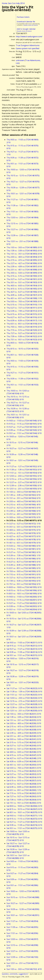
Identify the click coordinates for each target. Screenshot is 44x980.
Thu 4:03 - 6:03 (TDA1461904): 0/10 (24, 286)
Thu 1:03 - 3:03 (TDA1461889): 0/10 (24, 247)
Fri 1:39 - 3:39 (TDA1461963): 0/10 (24, 495)
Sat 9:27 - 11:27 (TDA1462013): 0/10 (24, 649)
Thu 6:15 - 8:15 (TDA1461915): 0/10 (24, 314)
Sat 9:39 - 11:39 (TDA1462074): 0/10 (24, 825)
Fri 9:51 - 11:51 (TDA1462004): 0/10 (24, 609)
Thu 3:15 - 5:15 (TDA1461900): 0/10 (24, 276)
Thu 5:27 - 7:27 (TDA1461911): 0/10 (24, 308)
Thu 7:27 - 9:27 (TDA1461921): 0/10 (24, 333)
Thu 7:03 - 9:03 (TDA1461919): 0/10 (24, 327)
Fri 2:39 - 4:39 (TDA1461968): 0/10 (24, 511)
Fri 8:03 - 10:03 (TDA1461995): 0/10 (24, 587)
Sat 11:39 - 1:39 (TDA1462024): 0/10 (24, 692)
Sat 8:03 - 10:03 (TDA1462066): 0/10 (24, 806)
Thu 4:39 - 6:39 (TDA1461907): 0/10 (24, 295)
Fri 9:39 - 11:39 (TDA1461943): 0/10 (24, 430)
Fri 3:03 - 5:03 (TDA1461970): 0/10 (24, 517)
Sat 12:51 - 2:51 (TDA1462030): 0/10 (24, 711)
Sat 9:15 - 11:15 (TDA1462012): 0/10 (24, 646)
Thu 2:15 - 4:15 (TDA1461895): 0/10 (24, 260)
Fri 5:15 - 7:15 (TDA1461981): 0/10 (24, 549)
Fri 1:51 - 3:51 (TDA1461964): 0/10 (24, 498)
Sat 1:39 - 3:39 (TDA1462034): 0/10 (24, 717)
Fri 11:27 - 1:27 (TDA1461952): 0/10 (24, 466)
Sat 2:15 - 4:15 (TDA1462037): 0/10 (24, 726)
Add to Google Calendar (26, 29)
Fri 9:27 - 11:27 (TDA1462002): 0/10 (24, 603)
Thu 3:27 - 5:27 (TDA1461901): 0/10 (24, 279)
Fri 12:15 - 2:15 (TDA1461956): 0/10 (24, 479)
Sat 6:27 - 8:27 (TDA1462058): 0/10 (24, 784)
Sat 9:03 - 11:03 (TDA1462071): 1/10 (24, 816)
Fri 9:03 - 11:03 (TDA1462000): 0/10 (24, 597)
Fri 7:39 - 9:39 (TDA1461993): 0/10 (24, 581)
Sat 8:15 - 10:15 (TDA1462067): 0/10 (24, 809)
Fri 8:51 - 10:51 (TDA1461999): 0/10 (24, 594)
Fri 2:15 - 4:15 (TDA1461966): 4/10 (24, 505)
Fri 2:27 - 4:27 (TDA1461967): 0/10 (24, 508)
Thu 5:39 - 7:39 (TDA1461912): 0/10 (24, 311)
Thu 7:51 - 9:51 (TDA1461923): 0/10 (24, 340)
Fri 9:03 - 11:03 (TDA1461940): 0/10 (24, 421)
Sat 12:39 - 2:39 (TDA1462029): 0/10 (24, 707)
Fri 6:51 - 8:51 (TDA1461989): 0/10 (24, 568)
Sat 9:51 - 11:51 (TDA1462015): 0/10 (24, 655)
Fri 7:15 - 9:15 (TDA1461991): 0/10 (24, 574)
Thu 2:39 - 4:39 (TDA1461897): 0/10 (24, 266)
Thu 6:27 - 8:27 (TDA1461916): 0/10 (24, 317)
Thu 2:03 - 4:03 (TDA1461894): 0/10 (24, 257)
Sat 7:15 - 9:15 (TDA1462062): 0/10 (24, 793)
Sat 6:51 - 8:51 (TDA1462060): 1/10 (24, 790)
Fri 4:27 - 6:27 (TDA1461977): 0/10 (24, 536)
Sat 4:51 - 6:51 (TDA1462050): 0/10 (24, 765)
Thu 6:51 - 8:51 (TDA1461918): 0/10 (24, 324)
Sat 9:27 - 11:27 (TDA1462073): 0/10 (24, 822)
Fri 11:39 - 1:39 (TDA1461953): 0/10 (24, 470)
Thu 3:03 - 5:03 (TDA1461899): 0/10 (24, 273)
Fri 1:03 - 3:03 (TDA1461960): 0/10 (24, 492)
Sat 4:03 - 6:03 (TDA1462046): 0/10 (24, 752)
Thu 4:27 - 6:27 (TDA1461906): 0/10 (24, 292)
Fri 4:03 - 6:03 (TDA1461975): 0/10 (24, 530)
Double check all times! (30, 25)
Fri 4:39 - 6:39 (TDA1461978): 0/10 (24, 540)
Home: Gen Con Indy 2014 (13, 3)
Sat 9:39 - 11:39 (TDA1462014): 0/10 (24, 652)
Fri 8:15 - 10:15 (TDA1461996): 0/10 (24, 590)
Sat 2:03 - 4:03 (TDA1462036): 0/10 (24, 723)
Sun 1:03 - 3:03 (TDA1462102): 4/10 (24, 969)
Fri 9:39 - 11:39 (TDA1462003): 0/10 (24, 606)
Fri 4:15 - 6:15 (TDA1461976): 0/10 (24, 533)
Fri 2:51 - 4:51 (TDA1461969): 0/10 (24, 514)
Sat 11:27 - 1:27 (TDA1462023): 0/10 (24, 688)
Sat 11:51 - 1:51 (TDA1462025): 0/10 (24, 695)
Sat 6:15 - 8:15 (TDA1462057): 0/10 (24, 781)
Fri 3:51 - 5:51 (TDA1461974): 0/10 (24, 527)
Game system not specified (28, 48)
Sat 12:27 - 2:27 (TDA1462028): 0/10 (24, 704)
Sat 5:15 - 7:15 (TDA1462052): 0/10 (24, 771)
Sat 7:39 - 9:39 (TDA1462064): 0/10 (24, 800)
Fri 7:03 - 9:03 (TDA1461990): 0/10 (24, 571)
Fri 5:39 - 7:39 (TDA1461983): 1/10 (24, 555)
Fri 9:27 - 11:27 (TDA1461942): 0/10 (24, 427)
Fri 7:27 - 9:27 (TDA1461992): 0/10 (24, 578)
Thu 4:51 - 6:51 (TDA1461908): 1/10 (24, 298)
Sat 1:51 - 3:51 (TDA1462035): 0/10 (24, 720)
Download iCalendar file (26, 22)
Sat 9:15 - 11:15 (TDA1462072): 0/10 (24, 819)
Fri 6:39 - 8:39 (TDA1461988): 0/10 (24, 565)
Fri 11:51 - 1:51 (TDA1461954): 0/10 (24, 473)
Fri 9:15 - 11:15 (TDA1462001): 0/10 (24, 600)
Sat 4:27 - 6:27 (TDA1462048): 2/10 (24, 758)
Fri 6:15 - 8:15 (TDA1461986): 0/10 (24, 559)
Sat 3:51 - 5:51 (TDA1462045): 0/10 (24, 749)
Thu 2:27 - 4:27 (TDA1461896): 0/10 (24, 263)
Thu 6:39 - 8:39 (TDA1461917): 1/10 (24, 321)
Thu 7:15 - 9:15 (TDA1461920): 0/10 (24, 330)
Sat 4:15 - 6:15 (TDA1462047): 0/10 (24, 755)
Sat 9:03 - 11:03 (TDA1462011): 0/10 (24, 643)
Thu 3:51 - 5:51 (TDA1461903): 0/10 (24, 282)
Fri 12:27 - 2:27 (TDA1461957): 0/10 (24, 482)
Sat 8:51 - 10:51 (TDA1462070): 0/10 (24, 812)
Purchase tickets (23, 17)
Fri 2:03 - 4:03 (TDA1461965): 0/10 (24, 501)
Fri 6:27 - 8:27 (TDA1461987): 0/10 (24, 562)
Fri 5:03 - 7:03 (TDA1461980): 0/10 (24, 546)
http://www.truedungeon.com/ (29, 36)
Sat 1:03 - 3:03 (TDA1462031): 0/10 (24, 714)
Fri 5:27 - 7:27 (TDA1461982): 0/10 (24, 552)
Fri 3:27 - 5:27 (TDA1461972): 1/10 (24, 524)
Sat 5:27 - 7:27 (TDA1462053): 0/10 (24, 774)
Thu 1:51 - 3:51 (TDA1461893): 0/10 (24, 254)
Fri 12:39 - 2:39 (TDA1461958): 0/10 (24, 485)
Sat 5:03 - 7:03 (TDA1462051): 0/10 (24, 768)
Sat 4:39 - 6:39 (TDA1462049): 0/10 (24, 761)
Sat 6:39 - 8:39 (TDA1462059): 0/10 (24, 787)
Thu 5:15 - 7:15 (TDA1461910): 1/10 (24, 305)
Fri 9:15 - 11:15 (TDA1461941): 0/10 (24, 424)
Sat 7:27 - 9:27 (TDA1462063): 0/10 (24, 796)
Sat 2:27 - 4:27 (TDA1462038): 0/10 (24, 730)
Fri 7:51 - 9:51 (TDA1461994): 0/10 (24, 584)
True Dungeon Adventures (28, 45)
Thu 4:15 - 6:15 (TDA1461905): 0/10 (24, 289)
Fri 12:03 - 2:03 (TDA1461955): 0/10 (24, 476)
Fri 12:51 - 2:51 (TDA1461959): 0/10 (24, 489)
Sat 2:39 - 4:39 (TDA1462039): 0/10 (24, 733)
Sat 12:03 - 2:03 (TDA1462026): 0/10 (24, 698)
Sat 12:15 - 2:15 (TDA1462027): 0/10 (24, 701)
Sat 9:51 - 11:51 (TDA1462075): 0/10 (24, 828)
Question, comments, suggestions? (15, 974)
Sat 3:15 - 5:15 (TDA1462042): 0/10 (24, 742)
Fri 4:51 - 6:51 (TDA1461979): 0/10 (24, 543)
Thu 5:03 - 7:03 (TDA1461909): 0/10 (24, 301)
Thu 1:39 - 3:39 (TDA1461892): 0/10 (24, 251)
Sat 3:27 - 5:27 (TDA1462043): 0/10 (24, 746)
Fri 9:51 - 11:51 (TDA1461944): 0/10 (24, 433)
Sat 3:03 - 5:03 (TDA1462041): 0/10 (24, 739)
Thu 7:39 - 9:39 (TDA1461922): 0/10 (24, 336)
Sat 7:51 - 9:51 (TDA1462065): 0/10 (24, 803)
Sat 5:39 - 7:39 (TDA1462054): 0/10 (24, 777)
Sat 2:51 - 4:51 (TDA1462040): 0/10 (24, 736)
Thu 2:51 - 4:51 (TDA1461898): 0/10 (24, 270)
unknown (20, 60)
